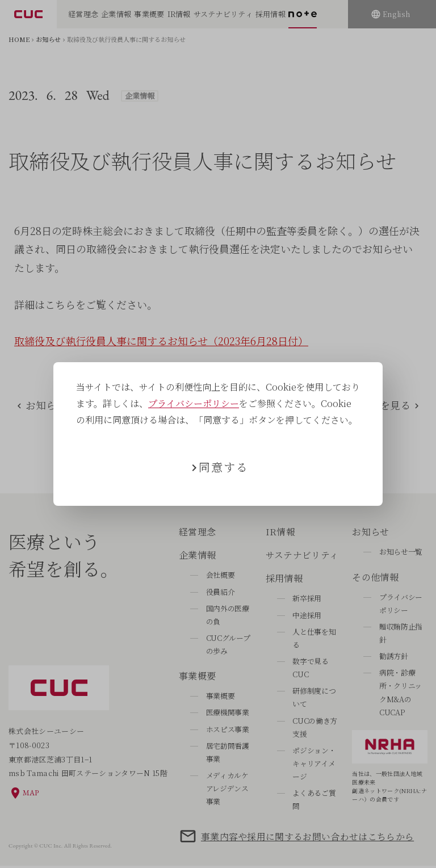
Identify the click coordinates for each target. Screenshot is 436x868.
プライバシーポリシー (194, 403)
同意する (224, 467)
